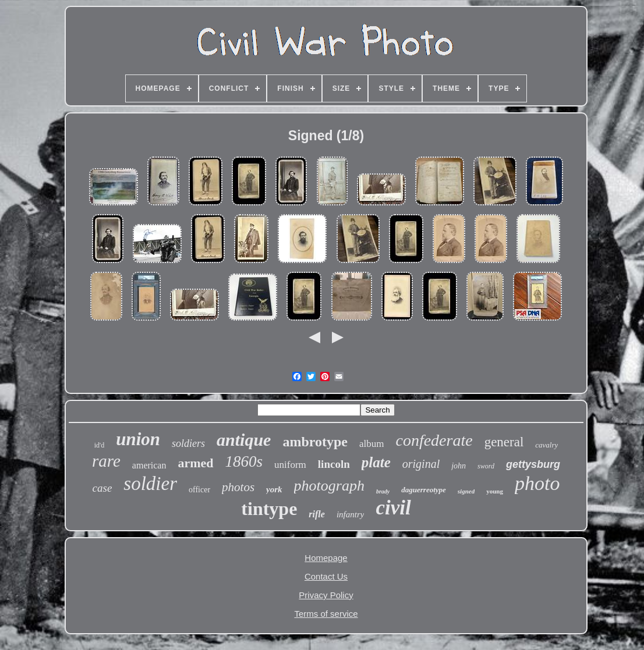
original (421, 464)
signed (466, 491)
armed (195, 463)
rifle (317, 514)
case (102, 488)
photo (537, 483)
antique (244, 440)
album (372, 444)
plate (376, 462)
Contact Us (326, 576)
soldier (150, 484)
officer (199, 490)
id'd (100, 445)
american (149, 465)
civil (393, 508)
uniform (290, 465)
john (459, 466)
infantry (351, 514)
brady (383, 491)
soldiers (188, 443)
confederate (434, 440)
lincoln (334, 464)
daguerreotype (424, 490)
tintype (269, 509)
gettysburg (533, 464)
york (274, 489)
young (495, 491)
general (504, 442)
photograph (329, 486)
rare (106, 461)
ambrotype (315, 442)
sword (486, 466)
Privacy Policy (326, 595)
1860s (244, 461)
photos (238, 487)
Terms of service (326, 614)
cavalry (546, 445)
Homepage (326, 558)
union (138, 439)
